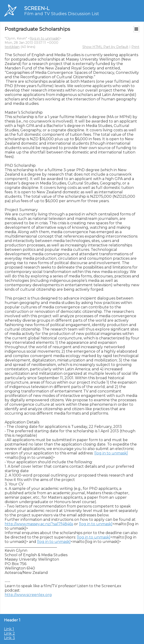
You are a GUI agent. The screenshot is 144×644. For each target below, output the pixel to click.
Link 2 (9, 633)
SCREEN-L (37, 8)
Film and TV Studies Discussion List (62, 14)
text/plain (12, 47)
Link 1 (9, 629)
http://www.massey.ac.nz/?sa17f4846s (39, 524)
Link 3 (9, 638)
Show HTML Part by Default (105, 47)
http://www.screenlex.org (28, 595)
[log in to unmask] (45, 38)
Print (135, 47)
